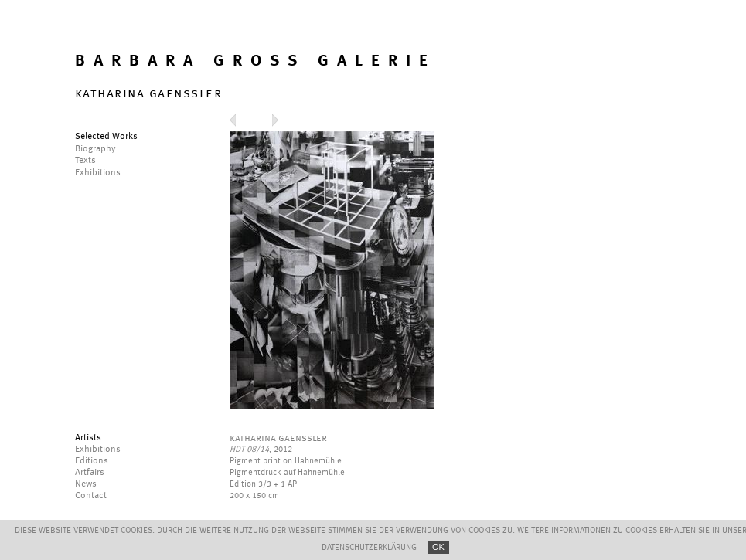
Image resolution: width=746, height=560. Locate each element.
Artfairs (90, 473)
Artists (88, 438)
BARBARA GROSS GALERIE (255, 61)
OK (438, 547)
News (86, 484)
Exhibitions (98, 450)
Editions (92, 461)
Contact (91, 496)
